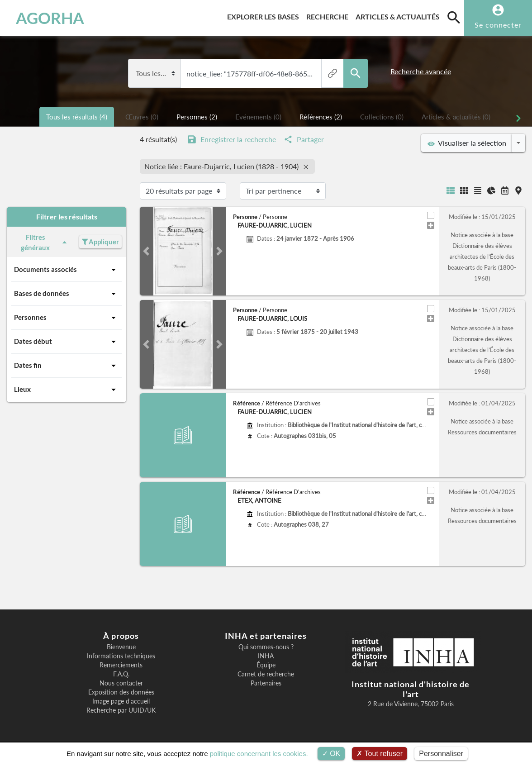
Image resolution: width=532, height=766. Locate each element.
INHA (266, 656)
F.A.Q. (121, 674)
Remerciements (121, 665)
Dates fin (66, 366)
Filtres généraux (45, 242)
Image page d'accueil (121, 701)
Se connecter (498, 25)
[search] (454, 17)
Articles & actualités (399, 15)
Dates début (66, 342)
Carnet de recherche (266, 674)
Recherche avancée (421, 71)
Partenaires (266, 683)
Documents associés (66, 270)
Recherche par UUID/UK (121, 710)
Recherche (329, 15)
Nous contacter (121, 683)
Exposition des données (121, 692)
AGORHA (50, 18)
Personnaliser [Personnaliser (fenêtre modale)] (441, 754)
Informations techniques (121, 656)
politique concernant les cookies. (259, 754)
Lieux (66, 390)
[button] (146, 251)
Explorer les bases (265, 15)
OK (331, 754)
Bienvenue (121, 647)
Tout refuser (380, 754)
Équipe (266, 665)
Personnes (66, 318)
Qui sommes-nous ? (266, 647)
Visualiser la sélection (467, 143)
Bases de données (66, 294)
